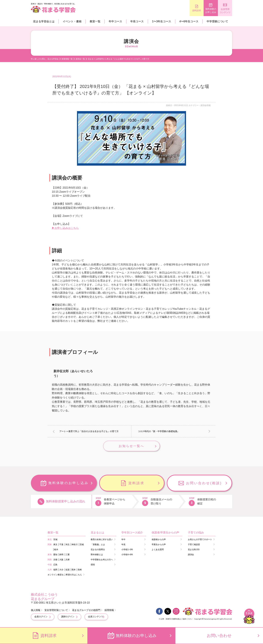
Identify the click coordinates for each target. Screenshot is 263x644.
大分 (61, 570)
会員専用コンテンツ (222, 11)
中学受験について (217, 21)
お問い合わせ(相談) (204, 483)
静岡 (61, 555)
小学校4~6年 (127, 555)
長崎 (80, 570)
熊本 (74, 570)
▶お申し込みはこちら (65, 228)
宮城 (55, 540)
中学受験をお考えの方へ (102, 560)
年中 (123, 540)
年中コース (115, 21)
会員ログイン (41, 617)
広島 (55, 565)
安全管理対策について (56, 611)
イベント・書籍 (72, 21)
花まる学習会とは (44, 21)
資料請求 (182, 10)
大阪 (61, 560)
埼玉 (68, 545)
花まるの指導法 (98, 550)
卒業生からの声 (159, 545)
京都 (55, 560)
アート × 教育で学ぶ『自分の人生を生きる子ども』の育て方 (89, 431)
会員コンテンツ (96, 617)
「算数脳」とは (98, 545)
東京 (55, 545)
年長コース (137, 21)
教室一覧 (95, 21)
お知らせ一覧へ (131, 446)
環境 (93, 565)
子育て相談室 (194, 545)
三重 (68, 555)
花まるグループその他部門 (86, 611)
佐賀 (68, 570)
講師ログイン (68, 617)
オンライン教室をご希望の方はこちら (65, 575)
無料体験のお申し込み (202, 11)
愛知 (55, 555)
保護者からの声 (159, 540)
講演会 (191, 555)
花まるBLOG (194, 550)
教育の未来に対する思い (102, 540)
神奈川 (75, 545)
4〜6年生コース (189, 21)
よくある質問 (158, 550)
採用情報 (109, 611)
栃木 (56, 550)
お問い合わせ (219, 636)
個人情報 (36, 611)
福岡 (55, 570)
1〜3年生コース (162, 21)
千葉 (61, 545)
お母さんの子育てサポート (200, 540)
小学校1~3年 (127, 550)
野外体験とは (97, 555)
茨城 (82, 545)
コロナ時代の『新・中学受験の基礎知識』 (159, 431)
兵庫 (68, 560)
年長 (123, 545)
